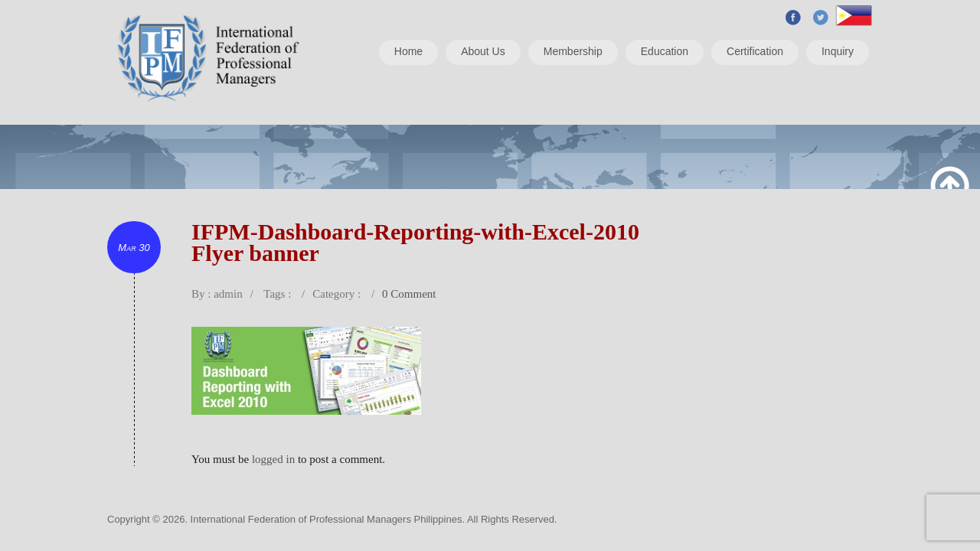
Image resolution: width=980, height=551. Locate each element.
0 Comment (409, 294)
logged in (273, 459)
